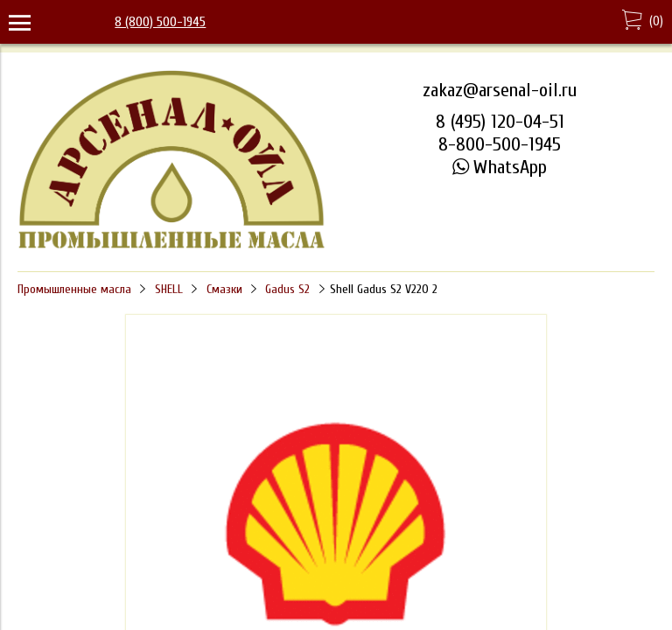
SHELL (169, 289)
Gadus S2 (287, 289)
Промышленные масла (74, 289)
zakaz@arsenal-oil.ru (500, 90)
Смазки (224, 289)
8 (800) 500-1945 (160, 22)
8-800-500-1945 (500, 144)
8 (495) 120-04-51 (500, 122)
